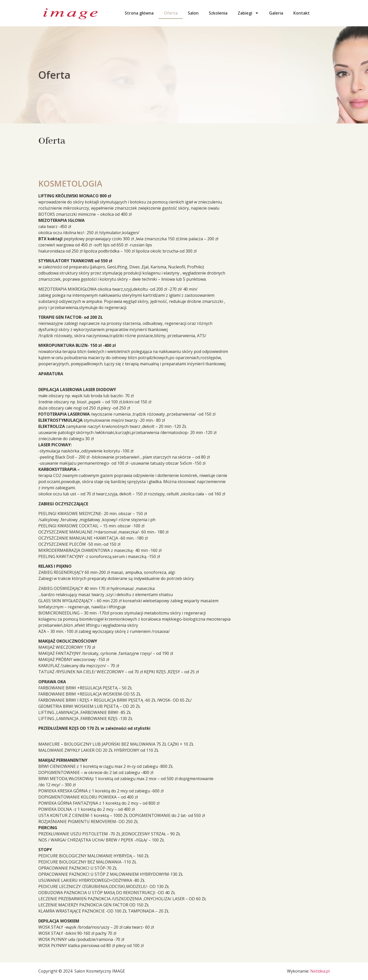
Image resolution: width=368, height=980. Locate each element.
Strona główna (139, 13)
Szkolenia (218, 13)
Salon (193, 13)
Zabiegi (248, 13)
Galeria (276, 13)
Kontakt (302, 13)
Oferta (171, 13)
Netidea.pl (320, 971)
